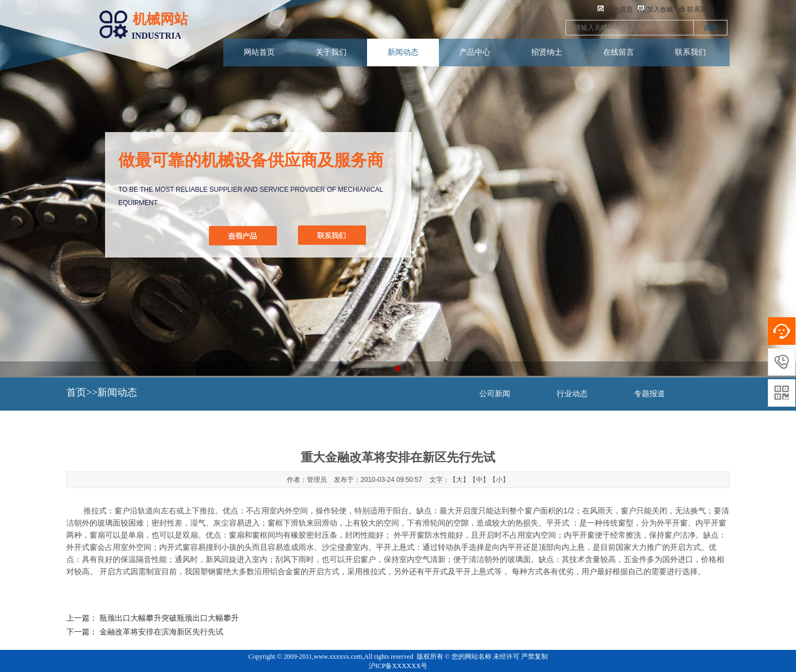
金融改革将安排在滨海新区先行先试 (161, 632)
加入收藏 (656, 9)
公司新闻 (495, 394)
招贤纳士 (547, 52)
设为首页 (615, 9)
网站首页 (259, 52)
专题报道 (650, 394)
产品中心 (475, 52)
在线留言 (619, 52)
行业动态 (572, 394)
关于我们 (331, 52)
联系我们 (690, 52)
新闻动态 (403, 52)
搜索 (710, 28)
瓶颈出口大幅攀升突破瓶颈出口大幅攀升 (169, 618)
